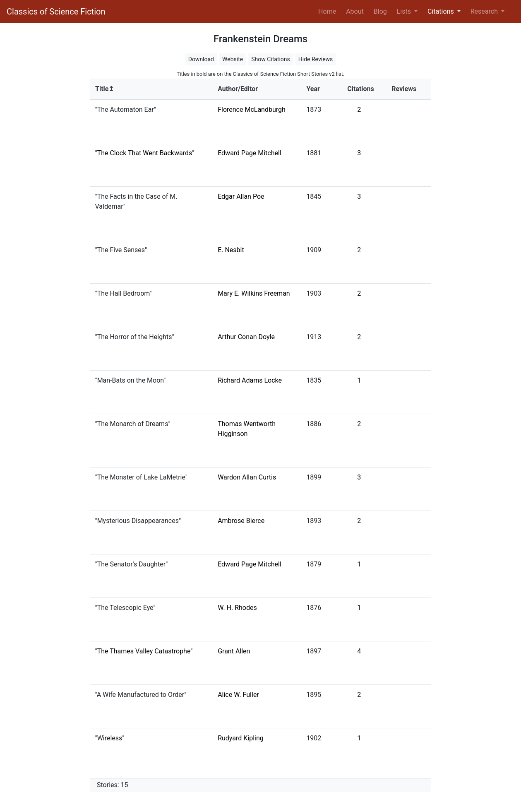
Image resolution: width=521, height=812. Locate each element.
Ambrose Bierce (241, 521)
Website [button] (233, 59)
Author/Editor (238, 89)
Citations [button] (442, 11)
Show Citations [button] (271, 59)
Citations (361, 89)
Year (313, 89)
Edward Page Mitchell (250, 153)
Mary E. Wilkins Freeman (254, 293)
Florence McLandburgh (252, 110)
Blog (380, 11)
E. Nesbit (231, 250)
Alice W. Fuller (238, 695)
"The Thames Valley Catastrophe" (144, 651)
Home (329, 11)
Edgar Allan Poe (241, 196)
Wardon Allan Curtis (247, 477)
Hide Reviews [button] (316, 59)
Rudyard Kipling (241, 738)
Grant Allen (234, 651)
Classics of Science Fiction (56, 12)
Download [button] (201, 59)
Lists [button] (405, 11)
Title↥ (104, 89)
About (355, 11)
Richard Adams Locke (250, 380)
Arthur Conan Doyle (246, 337)
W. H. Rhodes (237, 608)
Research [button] (485, 11)
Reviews (404, 89)
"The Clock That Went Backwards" (145, 153)
